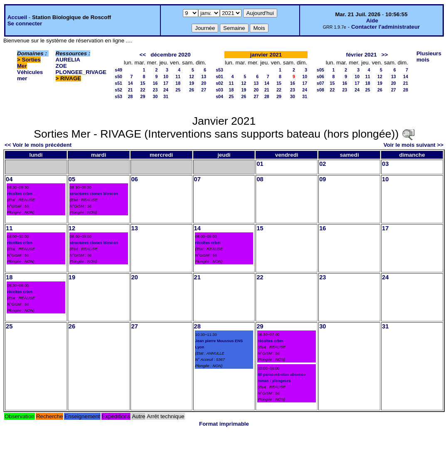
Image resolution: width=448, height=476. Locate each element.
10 (166, 76)
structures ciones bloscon (94, 194)
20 (204, 83)
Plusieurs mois (429, 57)
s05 (320, 70)
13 (204, 76)
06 (135, 179)
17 (166, 83)
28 (130, 96)
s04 (219, 96)
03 (385, 164)
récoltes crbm (20, 194)
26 (192, 90)
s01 (219, 76)
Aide (372, 21)
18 (178, 83)
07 (197, 179)
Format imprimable (224, 424)
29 (143, 96)
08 (260, 179)
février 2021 (362, 55)
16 (155, 83)
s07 (320, 83)
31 (166, 96)
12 (192, 76)
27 (204, 90)
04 (9, 179)
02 (322, 164)
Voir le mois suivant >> (414, 145)
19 (192, 83)
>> (385, 55)
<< (143, 55)
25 (178, 90)
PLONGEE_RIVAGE (81, 72)
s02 (219, 83)
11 (178, 76)
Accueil (17, 17)
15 (143, 83)
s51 (118, 83)
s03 (219, 90)
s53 (118, 96)
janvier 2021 (266, 55)
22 (143, 90)
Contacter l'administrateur (385, 27)
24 (166, 90)
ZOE (61, 66)
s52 (118, 90)
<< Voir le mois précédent (38, 145)
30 (155, 96)
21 (130, 90)
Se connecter (25, 23)
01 (260, 164)
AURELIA (68, 60)
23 (155, 90)
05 (72, 179)
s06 (320, 76)
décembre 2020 (170, 55)
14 (130, 83)
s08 (320, 90)
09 (322, 179)
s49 (118, 70)
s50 (118, 76)
